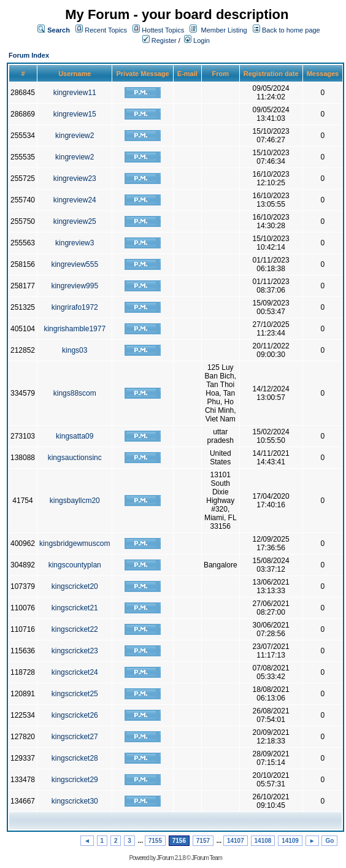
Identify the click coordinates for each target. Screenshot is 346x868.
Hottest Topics (163, 30)
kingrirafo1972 (75, 307)
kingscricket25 (75, 694)
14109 (290, 841)
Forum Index (29, 55)
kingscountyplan (75, 565)
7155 (155, 841)
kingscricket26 (75, 715)
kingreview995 (75, 286)
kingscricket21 (75, 608)
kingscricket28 (75, 758)
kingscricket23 (75, 651)
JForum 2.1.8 (171, 858)
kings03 (75, 350)
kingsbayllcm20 (75, 501)
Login (197, 40)
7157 (203, 841)
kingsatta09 (75, 436)
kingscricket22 (75, 629)
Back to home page (291, 30)
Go (329, 841)
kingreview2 (75, 136)
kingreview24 (75, 200)
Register (160, 40)
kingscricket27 (75, 737)
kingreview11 (75, 93)
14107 (236, 841)
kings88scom (75, 393)
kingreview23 (75, 179)
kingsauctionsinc (75, 458)
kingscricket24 (75, 672)
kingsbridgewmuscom (75, 543)
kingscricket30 (75, 801)
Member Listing (224, 30)
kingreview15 (75, 114)
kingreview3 (75, 243)
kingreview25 (75, 221)
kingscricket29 (75, 780)
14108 (263, 841)
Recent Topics (106, 30)
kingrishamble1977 (75, 329)
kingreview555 (75, 264)
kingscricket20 (75, 586)
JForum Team (207, 858)
